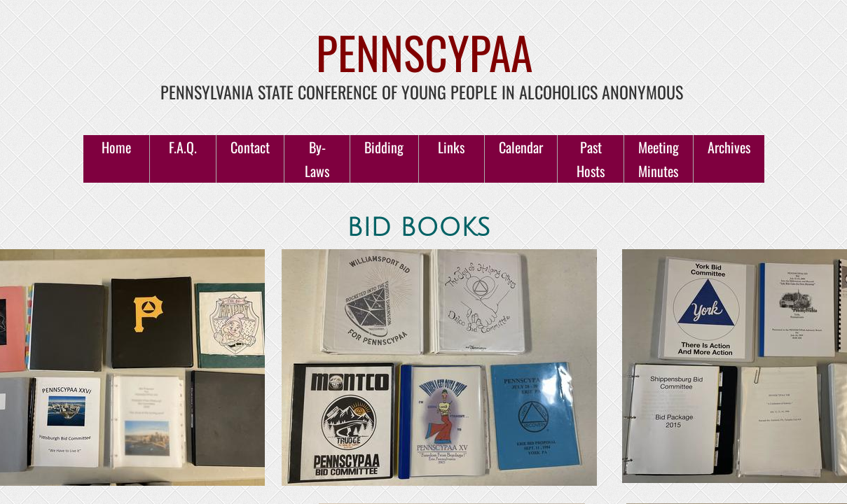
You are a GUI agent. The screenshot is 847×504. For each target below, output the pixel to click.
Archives (729, 147)
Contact (250, 147)
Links (451, 147)
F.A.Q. (183, 147)
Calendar (521, 147)
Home (116, 147)
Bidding (384, 147)
